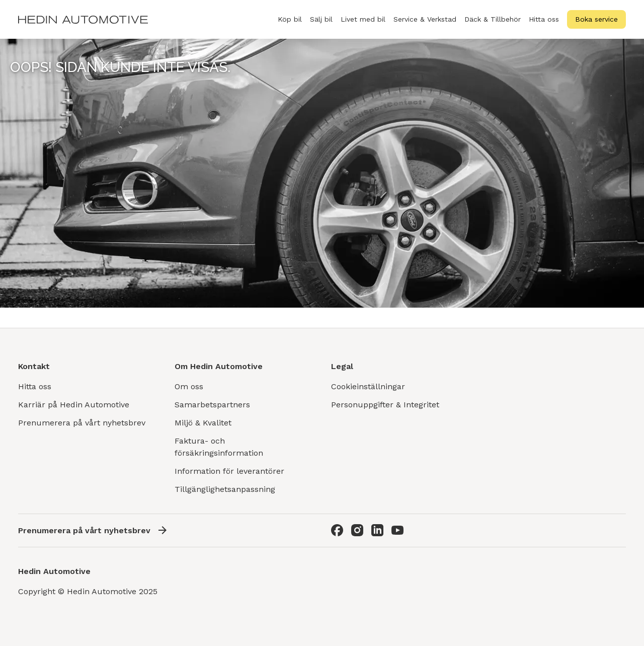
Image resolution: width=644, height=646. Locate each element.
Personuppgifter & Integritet (385, 405)
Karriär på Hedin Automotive (74, 405)
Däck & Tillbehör (493, 25)
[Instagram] (357, 530)
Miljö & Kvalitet (203, 423)
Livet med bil (363, 19)
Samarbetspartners (212, 405)
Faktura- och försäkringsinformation (219, 447)
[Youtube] (397, 530)
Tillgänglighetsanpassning (225, 489)
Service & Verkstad (425, 25)
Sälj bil (321, 25)
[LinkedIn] (377, 530)
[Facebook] (337, 530)
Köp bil (290, 25)
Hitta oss (544, 19)
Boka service (596, 19)
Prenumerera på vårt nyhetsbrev (82, 423)
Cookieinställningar (368, 386)
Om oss (189, 386)
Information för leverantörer (229, 471)
